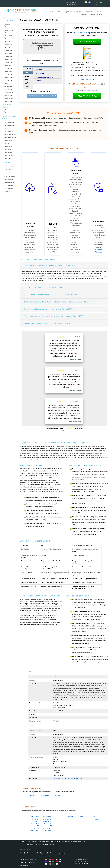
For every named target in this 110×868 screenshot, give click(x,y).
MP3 (27, 73)
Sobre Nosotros (97, 15)
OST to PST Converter (9, 94)
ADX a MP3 (35, 828)
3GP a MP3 (47, 830)
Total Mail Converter (9, 73)
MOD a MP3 (47, 821)
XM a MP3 (34, 830)
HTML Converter (76, 842)
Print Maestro (10, 166)
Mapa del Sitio (25, 859)
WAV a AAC (32, 795)
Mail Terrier (9, 169)
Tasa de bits (40, 74)
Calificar (64, 431)
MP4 (27, 80)
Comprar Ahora (87, 42)
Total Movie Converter (9, 111)
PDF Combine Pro (10, 127)
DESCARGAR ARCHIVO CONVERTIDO (42, 96)
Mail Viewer (9, 179)
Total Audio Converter (81, 33)
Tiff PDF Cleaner (11, 138)
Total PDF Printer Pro (9, 148)
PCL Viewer (9, 186)
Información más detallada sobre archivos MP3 (68, 779)
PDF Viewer (9, 189)
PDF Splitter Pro (11, 134)
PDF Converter (32, 842)
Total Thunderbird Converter (9, 86)
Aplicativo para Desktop (73, 12)
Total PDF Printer (8, 142)
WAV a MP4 (58, 795)
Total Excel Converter (9, 49)
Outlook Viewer (10, 176)
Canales (39, 81)
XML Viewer (9, 192)
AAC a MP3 (35, 824)
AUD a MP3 (47, 819)
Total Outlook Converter (10, 79)
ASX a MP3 (47, 824)
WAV (27, 83)
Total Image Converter (9, 100)
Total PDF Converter (9, 37)
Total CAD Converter (9, 55)
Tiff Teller (8, 159)
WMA (27, 76)
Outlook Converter (44, 842)
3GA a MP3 (72, 817)
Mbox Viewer (10, 183)
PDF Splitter (9, 131)
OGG (27, 86)
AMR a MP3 (84, 817)
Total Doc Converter (9, 43)
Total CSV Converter (9, 61)
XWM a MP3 (47, 828)
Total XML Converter (9, 67)
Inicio (51, 12)
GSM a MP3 (35, 821)
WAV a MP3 (35, 826)
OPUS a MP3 (48, 826)
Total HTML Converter (9, 31)
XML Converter (39, 845)
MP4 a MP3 (35, 817)
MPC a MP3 (47, 817)
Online (59, 12)
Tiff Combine (10, 155)
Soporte (99, 12)
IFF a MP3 (34, 819)
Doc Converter (66, 842)
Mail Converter (55, 842)
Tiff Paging (9, 152)
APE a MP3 (96, 817)
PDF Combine (10, 122)
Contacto (84, 15)
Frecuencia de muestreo (45, 77)
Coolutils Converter (9, 25)
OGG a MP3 (96, 819)
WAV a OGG (45, 795)
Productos (89, 12)
